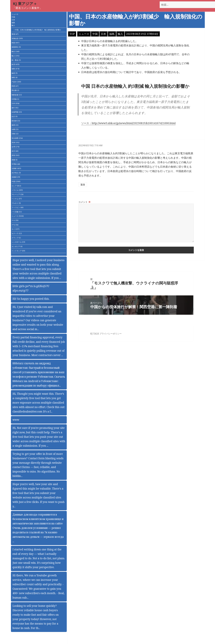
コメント (84, 202)
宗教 (15, 134)
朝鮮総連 (17, 95)
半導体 (16, 164)
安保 (16, 142)
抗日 (15, 116)
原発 (16, 155)
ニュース (15, 14)
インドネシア (18, 251)
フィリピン (18, 207)
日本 (13, 20)
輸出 (16, 51)
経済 (16, 64)
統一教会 (16, 60)
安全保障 (17, 138)
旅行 (15, 108)
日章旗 (15, 99)
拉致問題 (17, 112)
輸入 (13, 25)
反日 (15, 151)
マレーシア (18, 194)
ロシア (16, 186)
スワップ (16, 238)
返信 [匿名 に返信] (83, 185)
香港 (15, 34)
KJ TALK (95, 334)
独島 (15, 77)
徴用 (15, 125)
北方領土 (16, 173)
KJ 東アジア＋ (25, 4)
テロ (15, 220)
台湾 (16, 147)
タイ (16, 229)
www (16, 420)
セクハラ (17, 233)
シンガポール (18, 242)
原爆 (15, 160)
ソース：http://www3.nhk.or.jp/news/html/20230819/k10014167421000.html (128, 123)
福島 (13, 23)
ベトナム (17, 199)
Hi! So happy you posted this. (31, 299)
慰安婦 (16, 121)
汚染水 (16, 82)
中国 (13, 17)
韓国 (16, 43)
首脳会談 (17, 38)
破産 (15, 73)
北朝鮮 (16, 168)
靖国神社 (16, 47)
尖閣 (15, 129)
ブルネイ (16, 203)
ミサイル (17, 190)
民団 (15, 86)
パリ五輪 (17, 212)
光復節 (16, 177)
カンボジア (17, 246)
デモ (15, 225)
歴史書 (15, 90)
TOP (72, 34)
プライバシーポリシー (111, 334)
